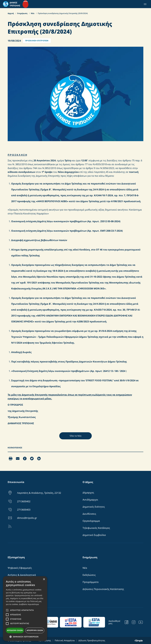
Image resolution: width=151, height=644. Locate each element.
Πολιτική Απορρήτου (65, 640)
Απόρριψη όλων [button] (35, 630)
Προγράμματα (91, 582)
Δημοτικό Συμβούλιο (94, 535)
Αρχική (11, 13)
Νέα (33, 13)
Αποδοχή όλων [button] (15, 630)
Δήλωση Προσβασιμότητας (92, 640)
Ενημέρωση (23, 13)
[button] (25, 637)
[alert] (25, 609)
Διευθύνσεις (89, 514)
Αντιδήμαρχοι (90, 500)
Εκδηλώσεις (89, 575)
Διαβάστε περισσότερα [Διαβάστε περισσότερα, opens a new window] (29, 604)
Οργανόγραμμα (91, 521)
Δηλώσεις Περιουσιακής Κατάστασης (103, 589)
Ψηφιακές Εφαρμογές (20, 568)
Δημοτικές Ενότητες (94, 507)
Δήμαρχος (88, 493)
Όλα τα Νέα (75, 436)
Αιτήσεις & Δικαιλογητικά (22, 575)
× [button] (44, 579)
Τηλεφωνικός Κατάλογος (96, 528)
